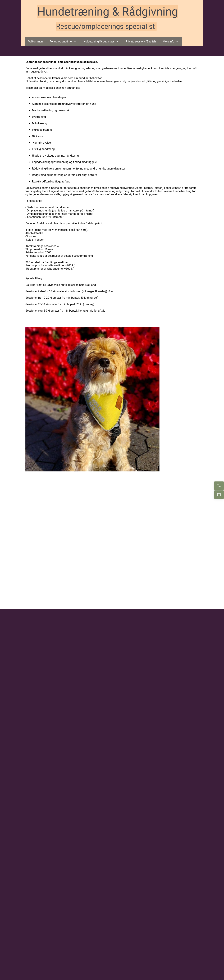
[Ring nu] (219, 486)
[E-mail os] (219, 495)
